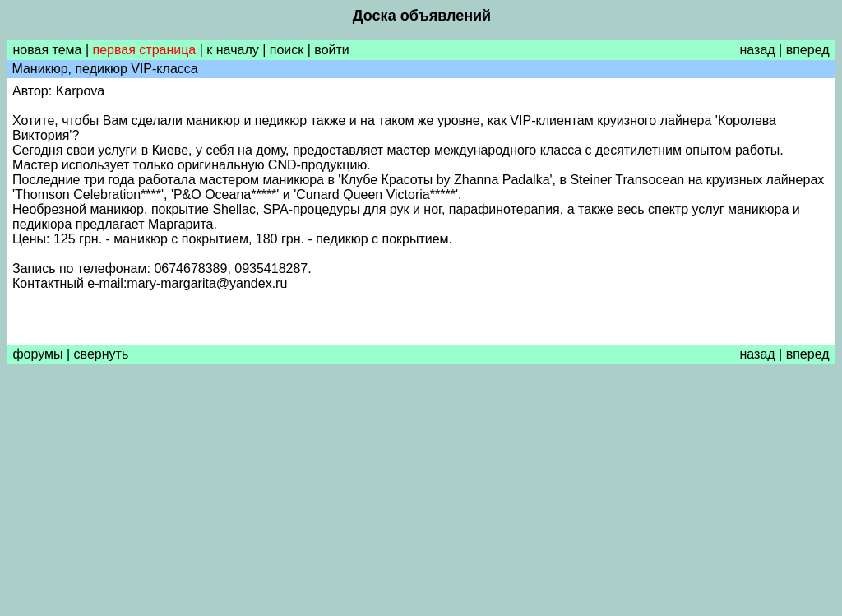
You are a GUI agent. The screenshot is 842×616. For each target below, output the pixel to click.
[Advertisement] (421, 494)
